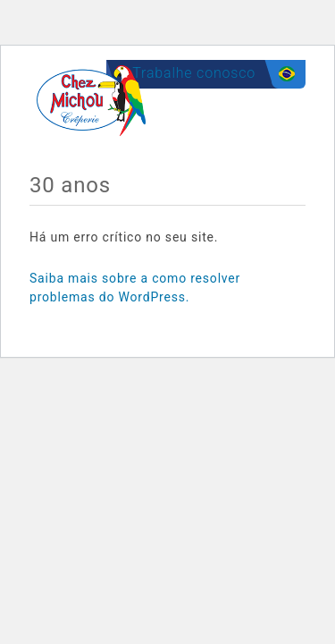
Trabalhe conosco (194, 73)
